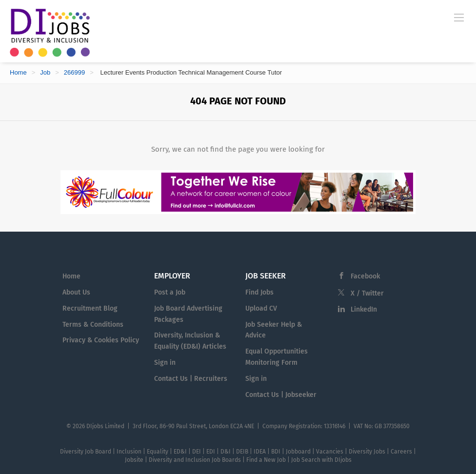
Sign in (165, 363)
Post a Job (170, 292)
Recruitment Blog (90, 308)
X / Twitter (367, 293)
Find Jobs (259, 292)
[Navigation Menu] (459, 17)
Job (45, 72)
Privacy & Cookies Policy (101, 340)
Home (18, 72)
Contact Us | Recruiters (191, 379)
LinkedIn (364, 309)
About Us (76, 292)
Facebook (365, 276)
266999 (74, 72)
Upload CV (261, 308)
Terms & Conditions (93, 325)
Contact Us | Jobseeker (281, 395)
